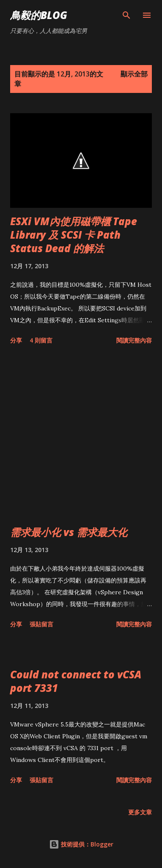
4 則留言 (41, 340)
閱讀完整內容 (134, 340)
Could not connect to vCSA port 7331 (76, 681)
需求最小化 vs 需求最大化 (69, 532)
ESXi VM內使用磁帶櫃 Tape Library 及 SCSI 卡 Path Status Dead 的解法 (74, 235)
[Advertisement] (81, 437)
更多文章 (140, 812)
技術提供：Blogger (81, 844)
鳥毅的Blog (39, 15)
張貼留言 (41, 624)
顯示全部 (134, 74)
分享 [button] (16, 340)
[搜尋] (126, 15)
